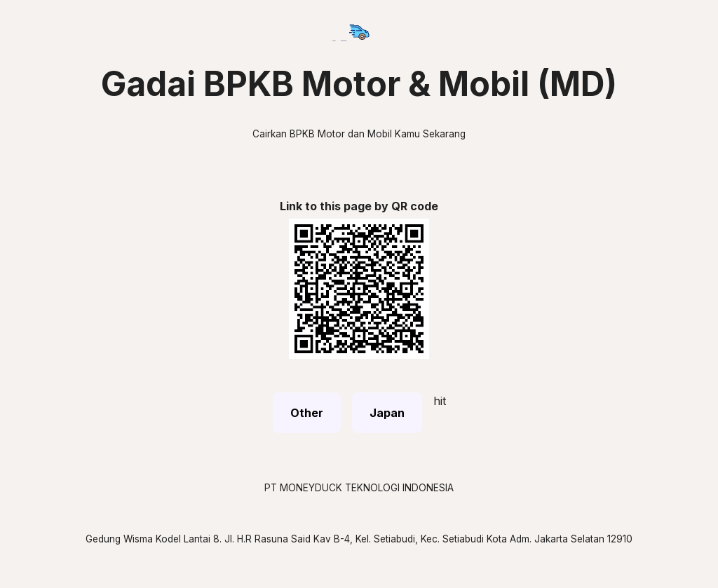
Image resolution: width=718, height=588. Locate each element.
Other (307, 413)
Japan (387, 413)
